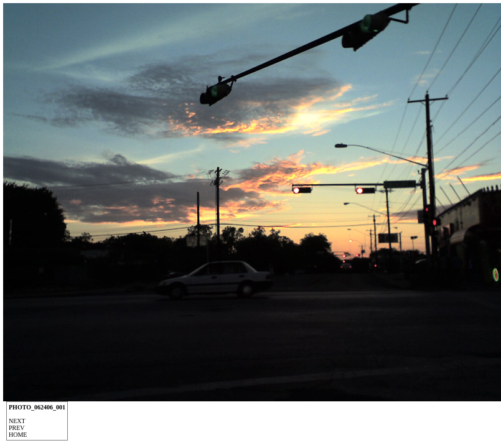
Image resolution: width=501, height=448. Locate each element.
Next (17, 421)
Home (18, 435)
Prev (17, 428)
